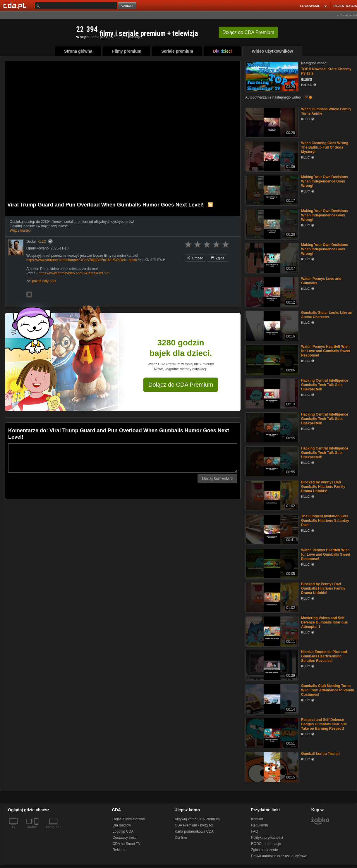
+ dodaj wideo (347, 15)
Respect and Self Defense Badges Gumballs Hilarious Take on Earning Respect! (324, 724)
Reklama (120, 850)
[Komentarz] (123, 458)
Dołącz (248, 32)
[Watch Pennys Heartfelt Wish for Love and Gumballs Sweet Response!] (271, 359)
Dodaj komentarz (217, 478)
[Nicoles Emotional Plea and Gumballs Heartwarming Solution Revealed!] (271, 665)
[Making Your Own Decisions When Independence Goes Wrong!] (271, 190)
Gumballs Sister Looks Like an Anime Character (327, 315)
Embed (195, 258)
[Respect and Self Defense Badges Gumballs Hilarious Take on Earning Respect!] (271, 732)
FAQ (255, 831)
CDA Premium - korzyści (194, 825)
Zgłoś (218, 258)
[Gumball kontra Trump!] (271, 766)
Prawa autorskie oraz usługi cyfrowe (279, 856)
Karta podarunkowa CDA (194, 831)
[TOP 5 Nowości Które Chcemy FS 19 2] (271, 76)
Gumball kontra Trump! (320, 754)
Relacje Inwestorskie (129, 819)
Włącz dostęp (20, 230)
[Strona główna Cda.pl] (16, 6)
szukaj (128, 6)
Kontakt (257, 819)
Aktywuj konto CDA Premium (197, 819)
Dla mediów (122, 825)
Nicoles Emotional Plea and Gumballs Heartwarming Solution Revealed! (324, 656)
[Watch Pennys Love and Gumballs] (271, 291)
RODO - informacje (266, 844)
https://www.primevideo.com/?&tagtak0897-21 (74, 273)
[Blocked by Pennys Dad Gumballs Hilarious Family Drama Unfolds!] (271, 495)
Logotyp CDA (123, 831)
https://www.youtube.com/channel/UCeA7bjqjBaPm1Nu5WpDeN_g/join (82, 260)
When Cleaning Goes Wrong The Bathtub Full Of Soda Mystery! (325, 147)
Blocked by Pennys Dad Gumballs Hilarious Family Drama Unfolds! (323, 487)
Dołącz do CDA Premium (181, 385)
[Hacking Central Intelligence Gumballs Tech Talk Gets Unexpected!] (271, 393)
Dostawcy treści (125, 838)
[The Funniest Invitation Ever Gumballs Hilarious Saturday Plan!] (271, 529)
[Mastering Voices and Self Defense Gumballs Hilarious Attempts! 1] (271, 631)
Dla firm (181, 838)
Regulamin (259, 825)
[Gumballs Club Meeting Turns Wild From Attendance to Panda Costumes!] (271, 699)
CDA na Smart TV (127, 844)
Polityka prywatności (267, 838)
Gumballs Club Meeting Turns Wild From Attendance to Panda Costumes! (328, 690)
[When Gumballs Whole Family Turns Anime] (271, 122)
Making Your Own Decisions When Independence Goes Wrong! (325, 181)
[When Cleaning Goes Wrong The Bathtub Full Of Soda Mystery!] (271, 156)
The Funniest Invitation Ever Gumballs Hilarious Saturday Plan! (325, 521)
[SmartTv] (37, 831)
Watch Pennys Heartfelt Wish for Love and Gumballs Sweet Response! (326, 351)
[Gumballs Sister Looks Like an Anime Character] (271, 325)
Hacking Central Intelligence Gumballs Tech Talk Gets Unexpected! (325, 385)
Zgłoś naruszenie (264, 850)
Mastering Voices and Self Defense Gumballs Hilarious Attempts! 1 (324, 622)
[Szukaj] (76, 6)
